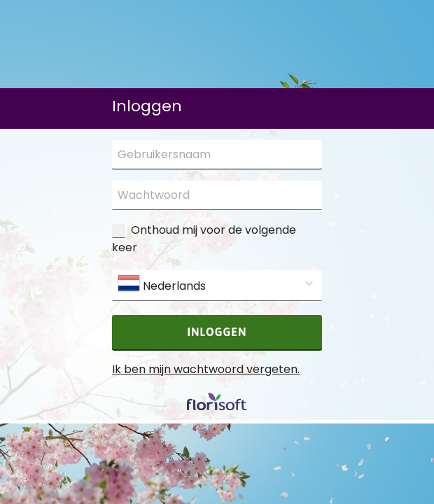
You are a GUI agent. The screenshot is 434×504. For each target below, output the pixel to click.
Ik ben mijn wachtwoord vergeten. (206, 369)
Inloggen (217, 332)
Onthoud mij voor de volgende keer (204, 239)
